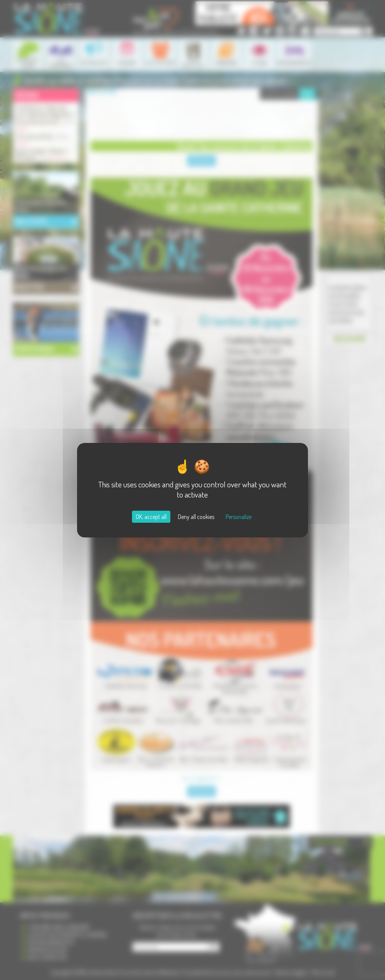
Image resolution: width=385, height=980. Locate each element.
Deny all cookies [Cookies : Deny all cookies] (196, 517)
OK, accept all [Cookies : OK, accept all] (151, 517)
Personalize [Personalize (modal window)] (239, 517)
